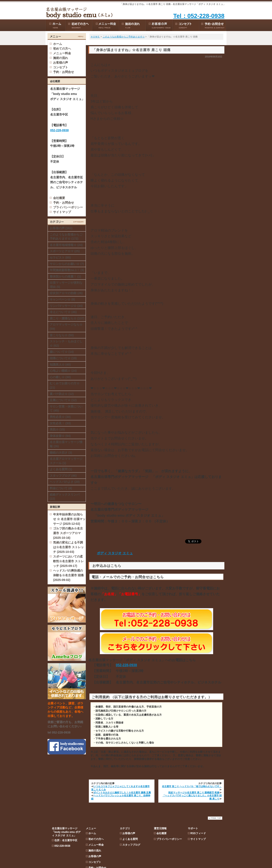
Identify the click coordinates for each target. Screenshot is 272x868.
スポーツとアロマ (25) (65, 251)
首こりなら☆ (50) (62, 335)
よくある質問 (130, 62)
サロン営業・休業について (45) (66, 409)
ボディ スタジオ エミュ (115, 553)
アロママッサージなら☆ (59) (66, 327)
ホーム (58, 44)
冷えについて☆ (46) (63, 312)
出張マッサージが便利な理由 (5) (66, 285)
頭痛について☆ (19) (63, 358)
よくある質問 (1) (61, 469)
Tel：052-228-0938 (199, 16)
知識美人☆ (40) (60, 365)
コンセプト (95, 85)
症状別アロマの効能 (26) (66, 293)
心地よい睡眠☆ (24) (63, 371)
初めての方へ (96, 62)
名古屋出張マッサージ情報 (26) (66, 444)
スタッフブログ (131, 67)
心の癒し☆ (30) (60, 377)
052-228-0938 (126, 665)
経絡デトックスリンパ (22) (65, 497)
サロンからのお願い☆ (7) (67, 264)
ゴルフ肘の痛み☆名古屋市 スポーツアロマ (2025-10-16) (68, 533)
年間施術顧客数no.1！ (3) (67, 270)
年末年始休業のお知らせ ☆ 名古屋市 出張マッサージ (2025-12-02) (69, 519)
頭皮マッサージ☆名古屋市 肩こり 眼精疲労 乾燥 (194, 792)
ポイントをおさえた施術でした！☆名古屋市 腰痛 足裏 (122, 792)
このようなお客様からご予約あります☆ (124, 37)
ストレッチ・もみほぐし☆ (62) (66, 343)
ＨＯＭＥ (95, 37)
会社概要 (59, 198)
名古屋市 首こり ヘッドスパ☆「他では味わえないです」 (192, 786)
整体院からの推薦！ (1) (65, 276)
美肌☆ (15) (57, 429)
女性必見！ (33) (60, 423)
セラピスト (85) (60, 257)
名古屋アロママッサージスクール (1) (66, 461)
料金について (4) (61, 488)
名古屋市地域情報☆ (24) (66, 245)
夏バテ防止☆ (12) (62, 394)
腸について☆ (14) (62, 352)
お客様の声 (95, 79)
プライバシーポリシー (68, 207)
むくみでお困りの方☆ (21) (65, 385)
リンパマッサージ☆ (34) (66, 306)
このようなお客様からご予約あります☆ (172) (66, 237)
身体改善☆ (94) (60, 436)
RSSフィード (198, 56)
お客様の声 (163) (61, 228)
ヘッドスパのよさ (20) (65, 482)
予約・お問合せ (64, 203)
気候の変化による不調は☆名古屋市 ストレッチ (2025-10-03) (68, 547)
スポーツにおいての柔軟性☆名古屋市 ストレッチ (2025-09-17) (68, 561)
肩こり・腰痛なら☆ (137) (67, 318)
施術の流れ (95, 73)
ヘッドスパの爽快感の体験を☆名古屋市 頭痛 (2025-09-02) (68, 575)
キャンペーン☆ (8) (62, 299)
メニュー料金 (96, 67)
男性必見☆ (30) (60, 417)
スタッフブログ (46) (63, 476)
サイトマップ (62, 212)
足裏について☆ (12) (63, 400)
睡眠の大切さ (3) (61, 453)
